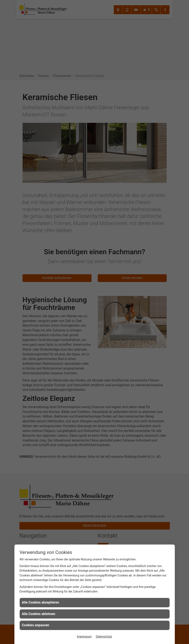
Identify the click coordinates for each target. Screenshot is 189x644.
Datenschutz (104, 636)
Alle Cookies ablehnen (39, 614)
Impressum (84, 636)
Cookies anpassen (36, 625)
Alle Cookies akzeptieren (41, 602)
